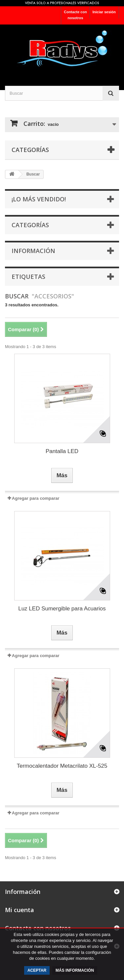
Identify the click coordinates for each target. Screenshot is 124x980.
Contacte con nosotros (75, 15)
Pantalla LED (62, 451)
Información (33, 251)
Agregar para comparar (36, 498)
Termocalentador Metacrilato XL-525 (62, 766)
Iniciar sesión (104, 12)
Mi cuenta (20, 910)
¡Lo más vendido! (39, 199)
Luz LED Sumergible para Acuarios (62, 609)
